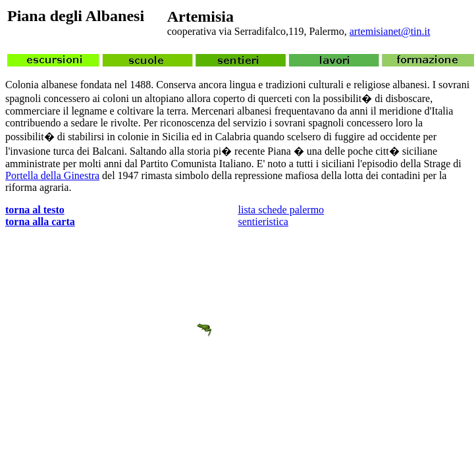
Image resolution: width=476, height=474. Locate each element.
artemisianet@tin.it (390, 31)
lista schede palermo (281, 210)
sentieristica (263, 222)
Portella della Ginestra (52, 175)
